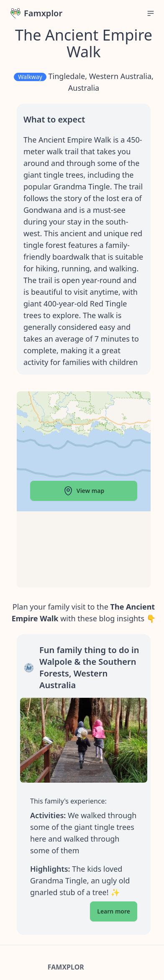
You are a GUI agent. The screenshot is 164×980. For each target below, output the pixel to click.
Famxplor (36, 13)
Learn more (114, 911)
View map (84, 491)
